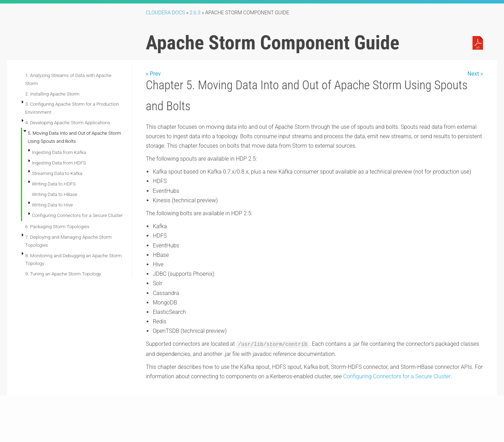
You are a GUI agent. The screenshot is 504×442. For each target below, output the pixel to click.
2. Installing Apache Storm (52, 94)
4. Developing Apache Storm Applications (68, 122)
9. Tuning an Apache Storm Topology (63, 274)
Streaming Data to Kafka (57, 173)
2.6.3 (195, 13)
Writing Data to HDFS (54, 184)
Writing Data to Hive (52, 205)
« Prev (153, 74)
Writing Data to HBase (55, 194)
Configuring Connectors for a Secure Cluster (77, 215)
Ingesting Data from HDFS (59, 163)
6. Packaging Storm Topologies (57, 226)
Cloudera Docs (165, 13)
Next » (475, 74)
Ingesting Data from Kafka (59, 152)
